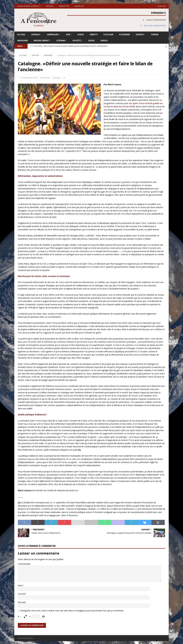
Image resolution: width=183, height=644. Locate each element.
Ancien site (79, 6)
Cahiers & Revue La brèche (28, 6)
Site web (22, 602)
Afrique (36, 34)
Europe (140, 34)
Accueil (21, 34)
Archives (50, 6)
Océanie (61, 40)
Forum (155, 34)
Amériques (53, 34)
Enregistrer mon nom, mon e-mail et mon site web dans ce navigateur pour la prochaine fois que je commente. (72, 610)
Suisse (91, 40)
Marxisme (23, 40)
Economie (125, 34)
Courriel (21, 593)
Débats (94, 34)
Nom (20, 585)
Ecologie (108, 34)
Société (77, 40)
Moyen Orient (41, 40)
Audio (81, 34)
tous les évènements (155, 26)
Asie (68, 34)
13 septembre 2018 (29, 77)
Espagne (57, 77)
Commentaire (24, 563)
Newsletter (64, 6)
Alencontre (45, 77)
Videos (104, 40)
